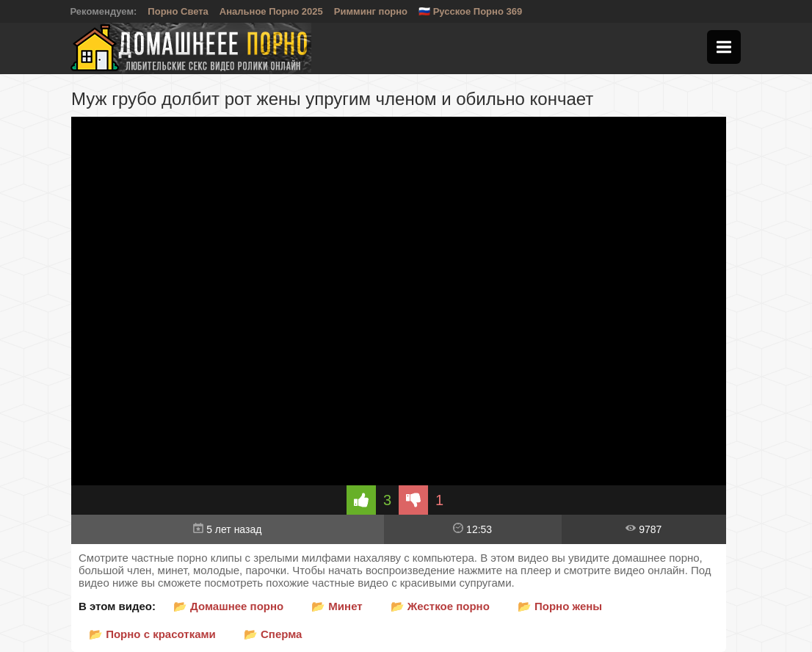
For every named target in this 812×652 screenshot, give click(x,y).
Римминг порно (371, 11)
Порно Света (178, 11)
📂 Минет (337, 606)
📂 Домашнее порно (228, 606)
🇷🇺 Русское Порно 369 (470, 11)
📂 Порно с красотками (152, 634)
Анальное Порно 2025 (271, 11)
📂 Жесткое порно (440, 606)
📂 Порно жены (560, 606)
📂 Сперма (273, 634)
